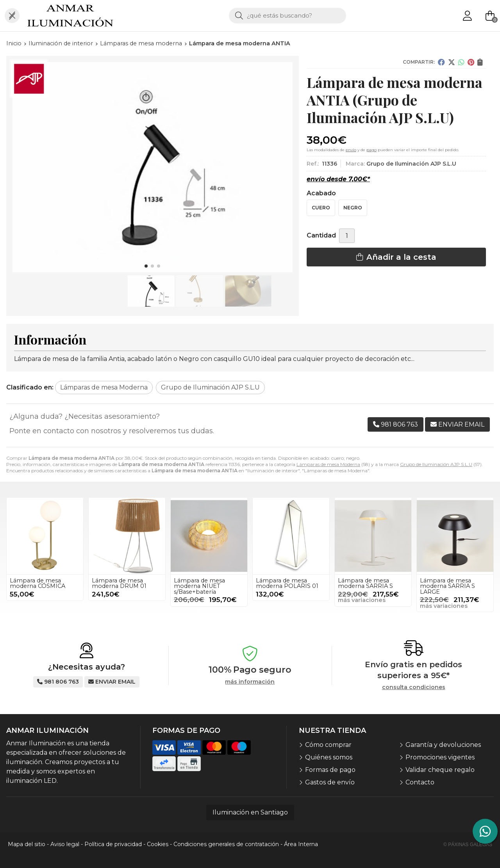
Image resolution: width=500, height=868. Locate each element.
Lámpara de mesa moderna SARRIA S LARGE (447, 586)
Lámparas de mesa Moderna (328, 464)
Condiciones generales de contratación (226, 844)
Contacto (420, 782)
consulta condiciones (414, 687)
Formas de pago (330, 770)
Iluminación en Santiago (250, 812)
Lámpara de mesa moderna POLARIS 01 (287, 583)
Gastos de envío (330, 782)
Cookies (158, 844)
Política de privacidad (113, 844)
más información (250, 682)
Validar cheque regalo (440, 770)
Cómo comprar (328, 745)
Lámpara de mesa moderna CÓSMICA (37, 583)
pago (371, 150)
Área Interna (301, 844)
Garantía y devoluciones (443, 745)
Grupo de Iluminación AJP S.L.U (436, 464)
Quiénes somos (329, 757)
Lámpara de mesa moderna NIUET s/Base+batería (199, 586)
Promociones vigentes (440, 757)
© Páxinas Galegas (468, 845)
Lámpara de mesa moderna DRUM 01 (119, 583)
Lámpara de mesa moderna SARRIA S (365, 583)
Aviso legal (65, 844)
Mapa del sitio (27, 844)
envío (351, 150)
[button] (146, 266)
